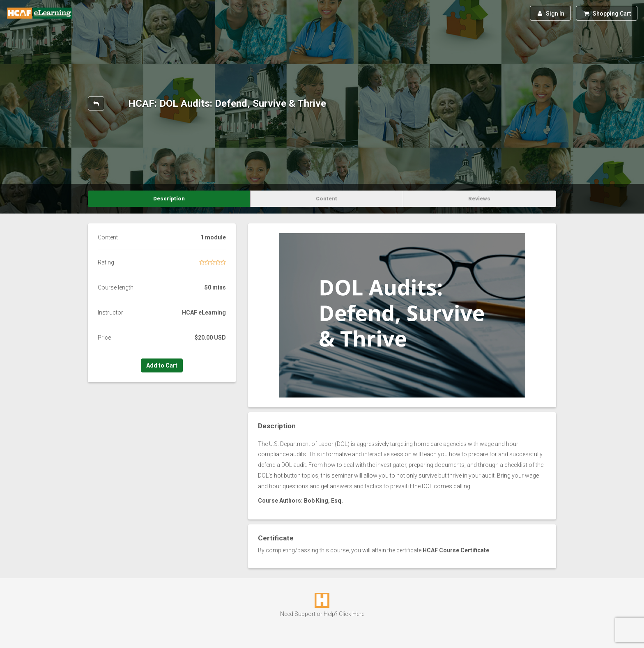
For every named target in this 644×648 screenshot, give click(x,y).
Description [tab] (169, 199)
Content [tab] (327, 199)
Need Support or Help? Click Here (322, 614)
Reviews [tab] (479, 199)
